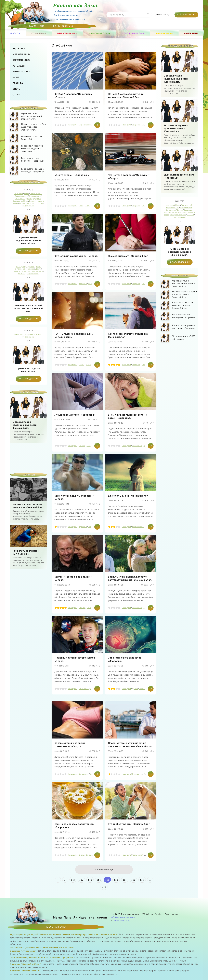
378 (104, 887)
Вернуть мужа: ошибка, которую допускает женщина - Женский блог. (130, 578)
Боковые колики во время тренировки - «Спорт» (70, 745)
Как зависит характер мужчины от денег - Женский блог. (176, 128)
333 (90, 880)
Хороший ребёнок (133, 33)
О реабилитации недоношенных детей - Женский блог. (28, 240)
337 (125, 880)
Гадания (89, 365)
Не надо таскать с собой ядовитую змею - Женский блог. (28, 308)
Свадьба (18, 83)
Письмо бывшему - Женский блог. (128, 256)
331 (73, 880)
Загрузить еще (104, 869)
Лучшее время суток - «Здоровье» (75, 415)
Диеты (16, 89)
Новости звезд (22, 72)
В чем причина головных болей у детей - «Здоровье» (128, 416)
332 (81, 880)
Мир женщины (66, 33)
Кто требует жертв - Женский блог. (129, 824)
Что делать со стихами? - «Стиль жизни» (27, 552)
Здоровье (19, 48)
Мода (16, 77)
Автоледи (19, 66)
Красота (15, 33)
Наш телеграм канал (124, 917)
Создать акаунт (163, 15)
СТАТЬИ (82, 608)
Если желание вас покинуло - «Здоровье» (179, 176)
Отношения (39, 33)
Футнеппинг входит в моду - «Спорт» (77, 256)
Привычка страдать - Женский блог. (29, 370)
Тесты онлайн (92, 446)
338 (133, 880)
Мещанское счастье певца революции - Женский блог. (28, 506)
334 (99, 880)
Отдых (17, 95)
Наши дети (73, 125)
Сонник (82, 446)
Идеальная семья (100, 33)
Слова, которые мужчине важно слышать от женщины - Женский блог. (131, 745)
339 (142, 880)
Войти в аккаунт (186, 15)
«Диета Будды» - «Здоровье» (72, 175)
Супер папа (191, 33)
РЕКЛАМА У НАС (122, 921)
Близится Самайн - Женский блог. (128, 496)
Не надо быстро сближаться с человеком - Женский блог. (126, 96)
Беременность (22, 60)
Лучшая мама (164, 33)
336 (116, 880)
